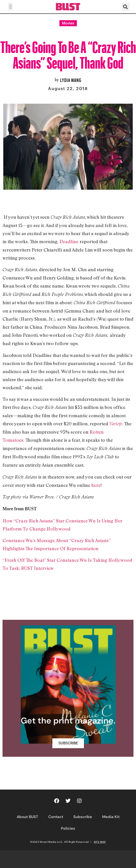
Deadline (69, 241)
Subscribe (83, 817)
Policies (68, 828)
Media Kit (111, 817)
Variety (116, 424)
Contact (56, 817)
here (96, 485)
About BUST (27, 817)
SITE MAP (100, 842)
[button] (10, 7)
